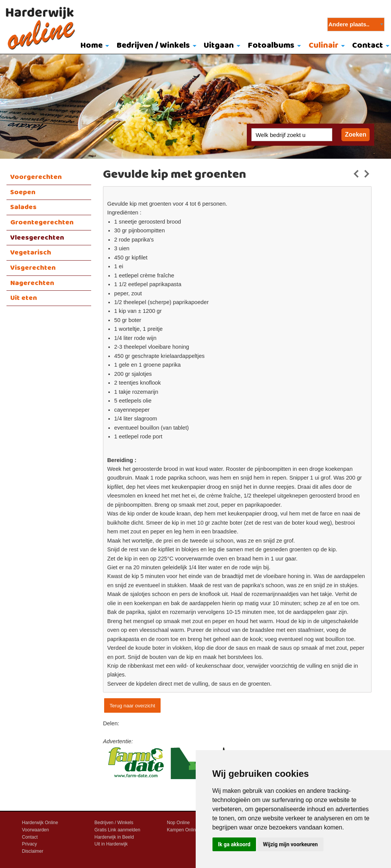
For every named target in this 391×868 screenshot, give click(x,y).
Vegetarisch (31, 253)
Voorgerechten (36, 177)
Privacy (30, 844)
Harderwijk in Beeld (114, 837)
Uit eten (24, 298)
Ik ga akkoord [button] (234, 844)
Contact (30, 837)
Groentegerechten (42, 222)
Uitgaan (219, 46)
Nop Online (179, 823)
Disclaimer (33, 851)
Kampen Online (183, 830)
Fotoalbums (271, 46)
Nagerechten (32, 283)
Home (92, 46)
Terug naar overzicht (132, 706)
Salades (23, 207)
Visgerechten (33, 268)
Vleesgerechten (37, 238)
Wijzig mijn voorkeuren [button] (290, 844)
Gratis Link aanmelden (117, 830)
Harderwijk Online (40, 823)
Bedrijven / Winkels (153, 46)
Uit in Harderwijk (111, 844)
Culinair (323, 46)
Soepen (23, 192)
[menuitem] (93, 46)
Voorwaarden (36, 830)
